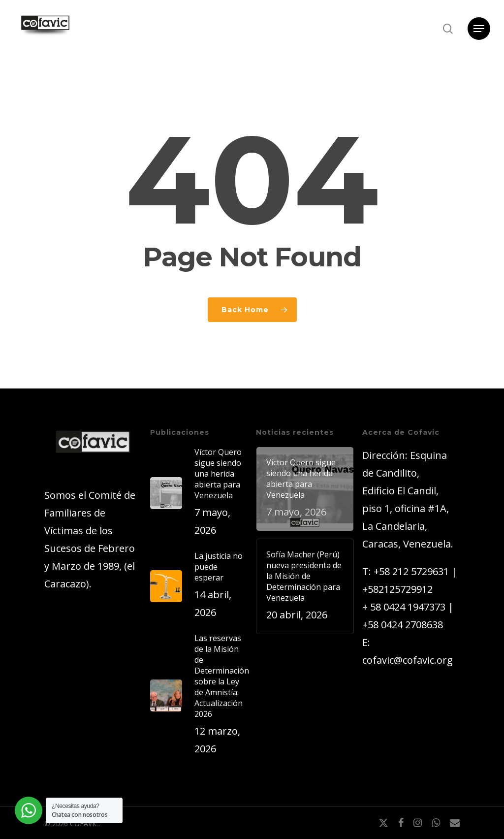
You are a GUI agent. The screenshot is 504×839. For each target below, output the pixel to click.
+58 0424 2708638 (403, 625)
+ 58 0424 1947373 (404, 607)
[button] (479, 29)
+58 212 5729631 (411, 571)
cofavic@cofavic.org (408, 660)
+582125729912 (397, 589)
